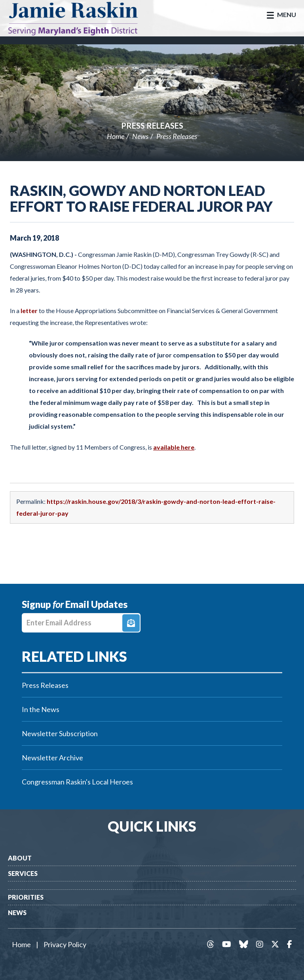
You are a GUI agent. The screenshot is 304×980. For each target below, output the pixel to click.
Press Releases (152, 125)
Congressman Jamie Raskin (81, 18)
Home (116, 136)
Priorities (26, 897)
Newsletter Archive (52, 758)
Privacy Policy (65, 944)
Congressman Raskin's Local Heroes (77, 782)
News (140, 136)
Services (23, 873)
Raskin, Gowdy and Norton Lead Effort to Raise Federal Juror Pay (141, 198)
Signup (131, 623)
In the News (41, 709)
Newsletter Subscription (60, 733)
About (20, 858)
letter (29, 311)
